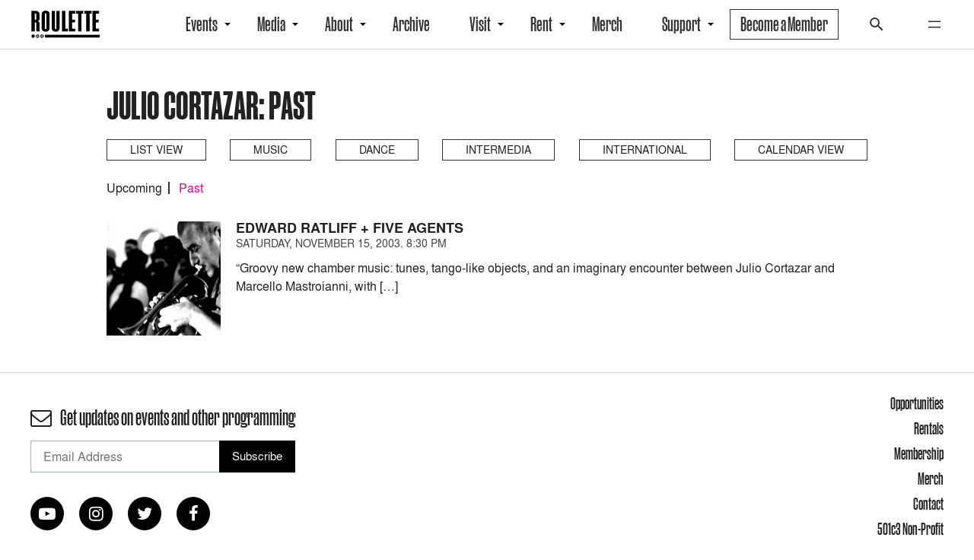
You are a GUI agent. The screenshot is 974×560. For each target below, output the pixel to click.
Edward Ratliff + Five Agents (350, 228)
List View (156, 150)
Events (202, 24)
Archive (411, 24)
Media (271, 24)
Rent (541, 24)
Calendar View (801, 150)
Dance (377, 150)
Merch (607, 24)
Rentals (929, 428)
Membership (919, 453)
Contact (928, 504)
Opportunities (917, 403)
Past (191, 188)
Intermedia (498, 150)
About (339, 24)
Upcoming (134, 188)
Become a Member (784, 24)
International (645, 150)
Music (271, 150)
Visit (480, 24)
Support (681, 24)
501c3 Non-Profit (910, 529)
